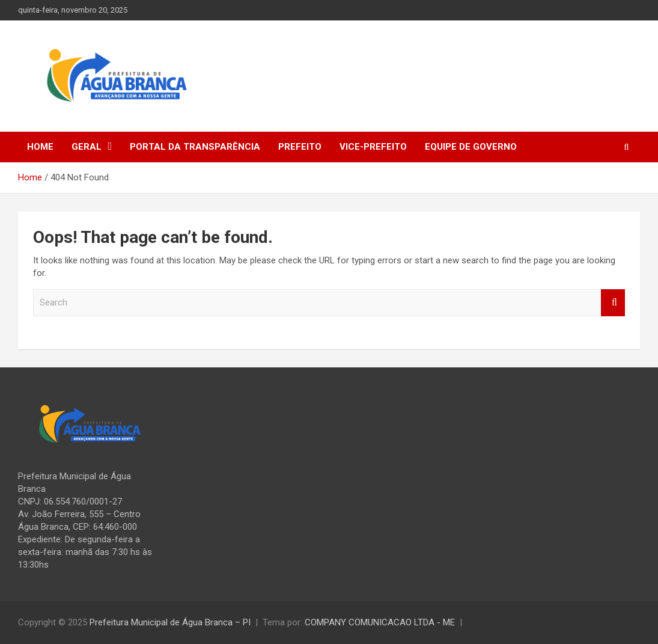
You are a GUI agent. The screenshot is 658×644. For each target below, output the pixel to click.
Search (613, 303)
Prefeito (300, 147)
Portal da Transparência (195, 147)
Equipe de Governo (471, 147)
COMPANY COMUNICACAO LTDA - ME (380, 622)
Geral (87, 147)
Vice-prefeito (373, 147)
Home (40, 147)
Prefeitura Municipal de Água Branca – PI (170, 622)
